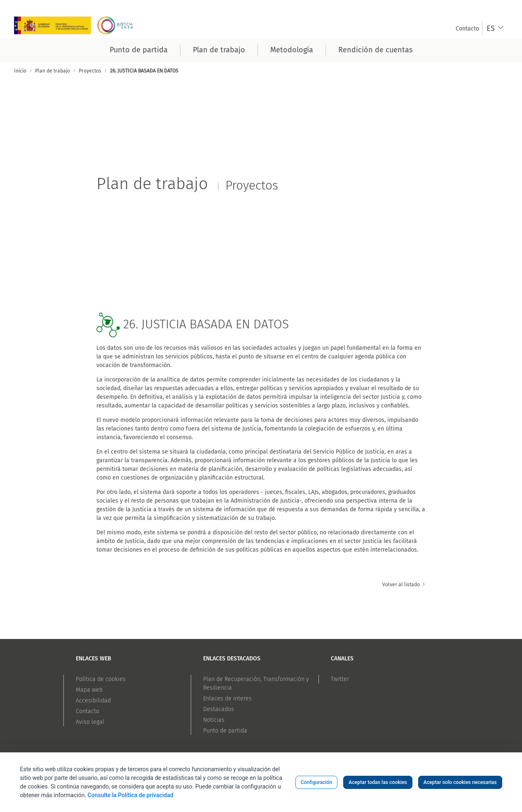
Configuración (317, 782)
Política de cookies (101, 679)
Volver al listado (404, 585)
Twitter (340, 679)
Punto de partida (225, 731)
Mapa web (89, 690)
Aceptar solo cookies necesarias (460, 782)
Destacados (219, 709)
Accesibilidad (93, 701)
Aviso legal (90, 722)
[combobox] (495, 29)
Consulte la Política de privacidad (131, 795)
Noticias (214, 720)
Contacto (88, 711)
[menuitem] (467, 29)
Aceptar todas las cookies (378, 782)
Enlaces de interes (227, 699)
